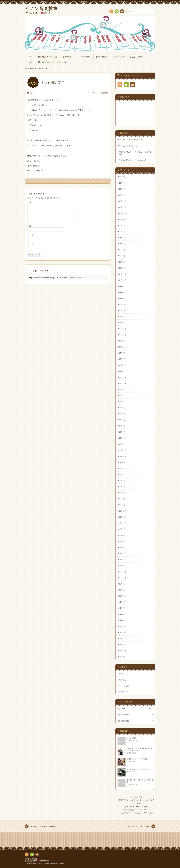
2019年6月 (121, 475)
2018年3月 (121, 560)
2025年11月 (122, 207)
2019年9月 (121, 462)
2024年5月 (121, 298)
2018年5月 (121, 547)
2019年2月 (121, 499)
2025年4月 (121, 250)
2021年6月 (121, 402)
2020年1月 (121, 444)
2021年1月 (121, 420)
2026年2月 (121, 189)
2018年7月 (121, 541)
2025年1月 (121, 268)
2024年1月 (121, 323)
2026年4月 (121, 177)
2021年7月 (121, 396)
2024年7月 (121, 286)
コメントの (123, 686)
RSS (111, 12)
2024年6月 (121, 292)
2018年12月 (122, 511)
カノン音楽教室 (101, 93)
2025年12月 (122, 201)
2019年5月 (121, 481)
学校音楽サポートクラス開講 (137, 807)
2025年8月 (121, 226)
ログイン (121, 674)
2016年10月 (122, 651)
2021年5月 (121, 408)
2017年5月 (121, 608)
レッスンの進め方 (84, 57)
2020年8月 (121, 432)
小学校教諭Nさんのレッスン (128, 152)
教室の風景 (67, 57)
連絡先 (122, 12)
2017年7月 (121, 596)
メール (31, 238)
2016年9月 (121, 657)
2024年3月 (121, 310)
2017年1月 (121, 632)
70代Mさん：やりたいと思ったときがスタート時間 (137, 802)
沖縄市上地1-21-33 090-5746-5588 (37, 861)
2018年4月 (121, 554)
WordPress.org (123, 692)
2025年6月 (121, 238)
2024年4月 (121, 304)
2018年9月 (121, 529)
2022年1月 (121, 371)
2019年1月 (121, 505)
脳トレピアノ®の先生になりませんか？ (53, 62)
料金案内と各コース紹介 (48, 57)
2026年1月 (121, 195)
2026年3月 (121, 183)
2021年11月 (122, 383)
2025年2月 (121, 262)
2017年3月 (121, 620)
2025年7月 (121, 232)
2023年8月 (121, 347)
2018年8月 (121, 535)
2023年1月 (121, 365)
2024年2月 (121, 317)
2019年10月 (122, 456)
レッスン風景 (137, 797)
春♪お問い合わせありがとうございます (137, 813)
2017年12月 (122, 572)
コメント (32, 203)
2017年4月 (121, 614)
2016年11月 (122, 645)
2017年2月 (121, 626)
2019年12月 (122, 450)
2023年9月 (121, 341)
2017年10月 (122, 578)
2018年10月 (122, 523)
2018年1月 (121, 566)
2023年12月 (122, 329)
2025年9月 (121, 219)
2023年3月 (121, 359)
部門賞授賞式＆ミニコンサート (137, 810)
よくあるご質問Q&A (138, 57)
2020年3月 (121, 438)
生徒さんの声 (119, 57)
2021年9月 (121, 390)
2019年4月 (121, 487)
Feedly (117, 12)
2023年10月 (122, 335)
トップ (30, 57)
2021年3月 (121, 414)
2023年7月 (121, 353)
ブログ (30, 62)
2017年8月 (121, 590)
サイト (31, 248)
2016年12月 (122, 639)
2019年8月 (121, 469)
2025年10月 (122, 213)
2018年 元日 (122, 140)
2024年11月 (122, 274)
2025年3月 (121, 256)
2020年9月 (121, 426)
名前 (30, 229)
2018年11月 (122, 517)
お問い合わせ (102, 57)
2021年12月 (122, 377)
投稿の (122, 680)
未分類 (33, 93)
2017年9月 (121, 584)
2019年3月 (121, 493)
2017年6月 (121, 602)
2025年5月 (121, 244)
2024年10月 (122, 280)
